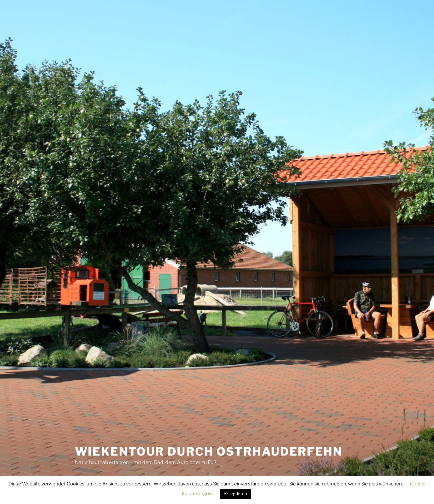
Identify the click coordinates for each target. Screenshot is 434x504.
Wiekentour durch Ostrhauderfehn (209, 451)
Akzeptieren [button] (235, 494)
